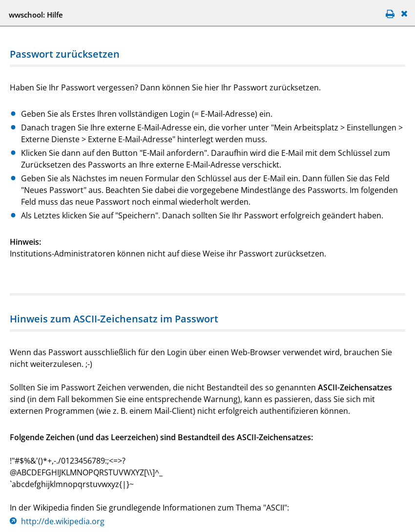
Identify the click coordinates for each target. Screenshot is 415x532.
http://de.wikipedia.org (63, 521)
